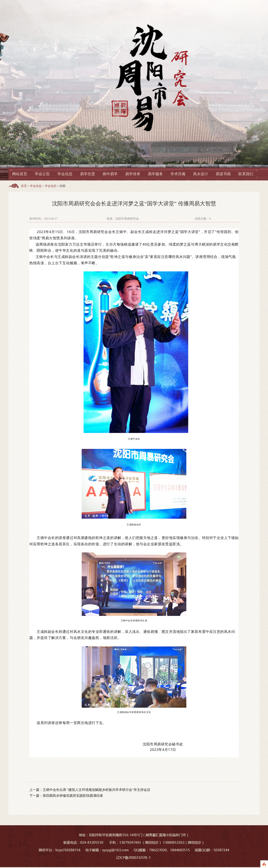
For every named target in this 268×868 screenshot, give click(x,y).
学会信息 (65, 174)
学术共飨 (178, 174)
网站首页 (20, 174)
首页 (24, 186)
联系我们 (246, 174)
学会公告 (42, 174)
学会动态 (51, 186)
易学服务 (155, 174)
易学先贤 (88, 174)
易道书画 (223, 174)
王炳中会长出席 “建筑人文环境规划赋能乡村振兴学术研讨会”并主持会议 (97, 790)
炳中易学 (110, 174)
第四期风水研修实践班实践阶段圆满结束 (73, 796)
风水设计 (201, 174)
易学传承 (133, 174)
